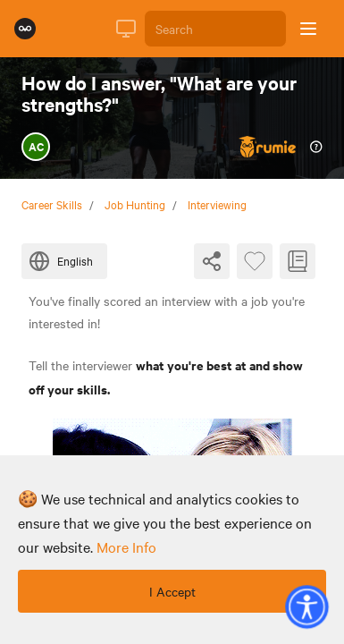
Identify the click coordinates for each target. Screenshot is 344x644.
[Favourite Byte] (255, 261)
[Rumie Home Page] (25, 29)
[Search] (215, 29)
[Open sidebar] (308, 29)
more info (126, 547)
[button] (306, 606)
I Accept (172, 591)
